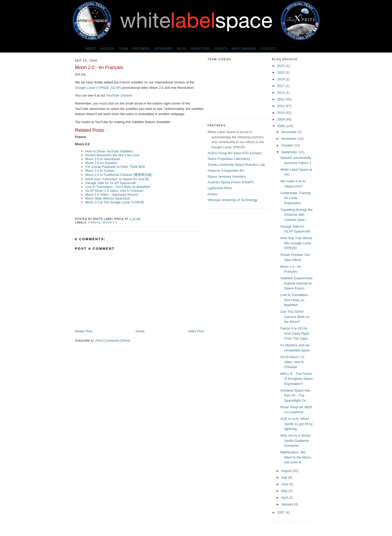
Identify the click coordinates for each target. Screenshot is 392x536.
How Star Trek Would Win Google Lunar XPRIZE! (296, 243)
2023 (281, 66)
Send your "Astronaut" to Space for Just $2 (117, 179)
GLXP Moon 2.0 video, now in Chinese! (114, 191)
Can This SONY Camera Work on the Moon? (295, 317)
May (285, 491)
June (285, 484)
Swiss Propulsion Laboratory (229, 159)
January (288, 504)
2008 (281, 126)
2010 (281, 113)
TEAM (123, 49)
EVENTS (221, 49)
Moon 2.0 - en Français (99, 67)
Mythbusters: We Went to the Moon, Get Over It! (296, 457)
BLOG (182, 49)
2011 (281, 106)
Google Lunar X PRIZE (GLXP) (99, 88)
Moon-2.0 (110, 223)
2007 (281, 512)
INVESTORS (200, 49)
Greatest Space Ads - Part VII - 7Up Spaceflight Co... (296, 395)
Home (140, 331)
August (287, 471)
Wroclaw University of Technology (233, 200)
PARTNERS (141, 49)
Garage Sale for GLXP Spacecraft (110, 183)
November (289, 139)
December (289, 132)
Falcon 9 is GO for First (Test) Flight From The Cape (295, 333)
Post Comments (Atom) (113, 340)
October (288, 145)
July (285, 477)
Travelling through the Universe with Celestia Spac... (296, 215)
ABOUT (91, 49)
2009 (281, 119)
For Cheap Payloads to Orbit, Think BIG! (115, 167)
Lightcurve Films (220, 188)
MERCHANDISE (244, 49)
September (290, 152)
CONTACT (268, 49)
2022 (281, 72)
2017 (281, 86)
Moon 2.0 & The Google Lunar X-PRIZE (115, 202)
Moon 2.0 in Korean (100, 171)
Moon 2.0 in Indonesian (103, 159)
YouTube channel (119, 95)
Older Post (196, 331)
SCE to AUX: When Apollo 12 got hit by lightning (296, 424)
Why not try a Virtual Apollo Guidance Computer (295, 440)
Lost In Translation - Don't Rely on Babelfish (118, 187)
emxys (212, 194)
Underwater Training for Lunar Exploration (295, 198)
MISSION (108, 49)
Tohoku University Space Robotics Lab (236, 165)
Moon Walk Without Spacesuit (108, 198)
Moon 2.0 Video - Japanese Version (112, 194)
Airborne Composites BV (226, 171)
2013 (281, 93)
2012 (281, 99)
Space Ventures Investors (227, 176)
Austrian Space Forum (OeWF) (231, 182)
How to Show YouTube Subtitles (109, 151)
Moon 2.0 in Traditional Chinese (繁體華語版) (119, 175)
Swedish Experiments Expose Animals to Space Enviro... (296, 283)
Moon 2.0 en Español (101, 163)
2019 (281, 79)
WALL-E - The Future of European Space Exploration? (296, 379)
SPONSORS (164, 49)
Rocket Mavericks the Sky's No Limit (112, 155)
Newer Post (84, 331)
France (95, 223)
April (285, 498)
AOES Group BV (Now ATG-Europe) (235, 153)
